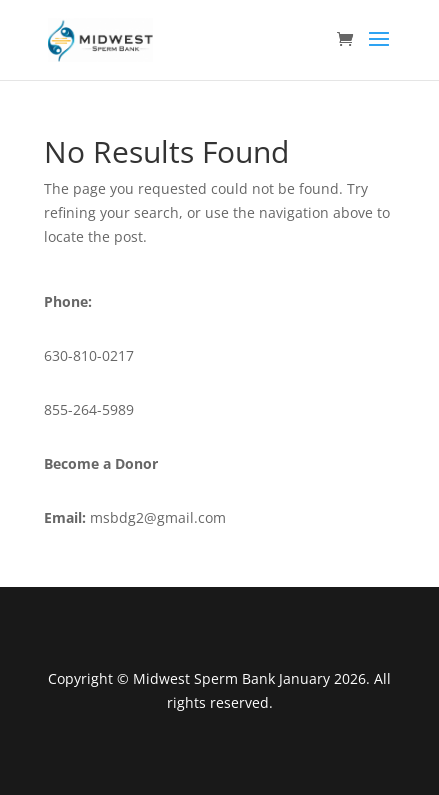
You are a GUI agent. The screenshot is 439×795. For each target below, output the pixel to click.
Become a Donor (101, 463)
